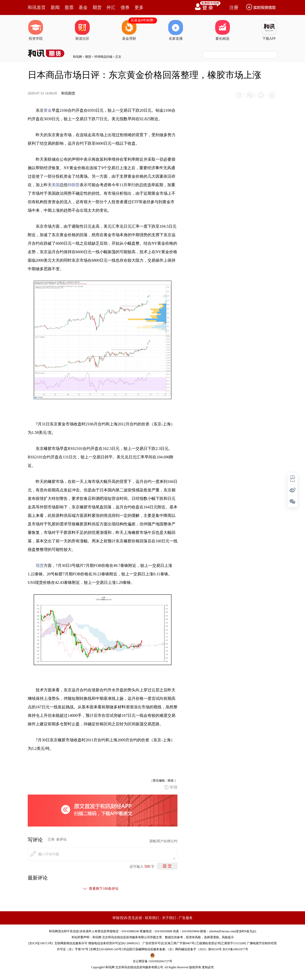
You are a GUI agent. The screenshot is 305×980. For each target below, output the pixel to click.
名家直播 (176, 30)
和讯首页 (37, 7)
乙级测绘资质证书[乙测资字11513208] (221, 943)
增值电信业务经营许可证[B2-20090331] (114, 943)
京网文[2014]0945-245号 (106, 949)
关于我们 (169, 918)
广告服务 (186, 918)
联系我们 (152, 918)
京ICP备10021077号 (235, 949)
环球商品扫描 (103, 57)
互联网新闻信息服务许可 (71, 943)
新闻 (55, 7)
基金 (83, 7)
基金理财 (129, 30)
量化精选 (222, 30)
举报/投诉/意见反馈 (127, 918)
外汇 (111, 7)
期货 (97, 7)
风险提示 (228, 937)
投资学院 (36, 30)
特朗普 (74, 185)
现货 (40, 565)
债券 (125, 7)
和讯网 (77, 57)
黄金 (48, 110)
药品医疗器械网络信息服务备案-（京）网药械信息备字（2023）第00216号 (172, 949)
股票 (69, 7)
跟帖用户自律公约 (163, 841)
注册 (234, 7)
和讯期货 (68, 93)
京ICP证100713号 (41, 943)
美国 (56, 185)
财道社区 (82, 30)
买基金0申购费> (143, 20)
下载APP (269, 30)
